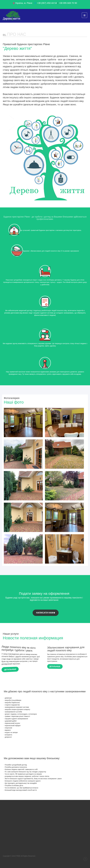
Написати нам (46, 613)
